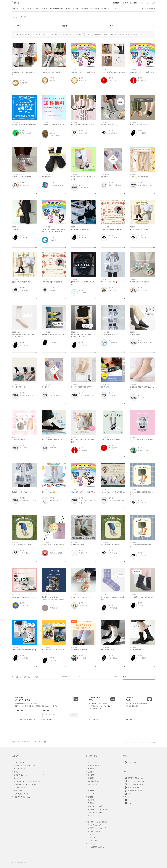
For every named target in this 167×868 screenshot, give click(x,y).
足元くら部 (68, 35)
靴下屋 (19, 35)
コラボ (79, 35)
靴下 (28, 35)
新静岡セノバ (122, 35)
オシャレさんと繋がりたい (104, 35)
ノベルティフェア (53, 35)
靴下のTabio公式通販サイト (21, 742)
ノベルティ (38, 35)
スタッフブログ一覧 (40, 742)
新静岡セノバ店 (137, 35)
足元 (88, 35)
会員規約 (43, 720)
